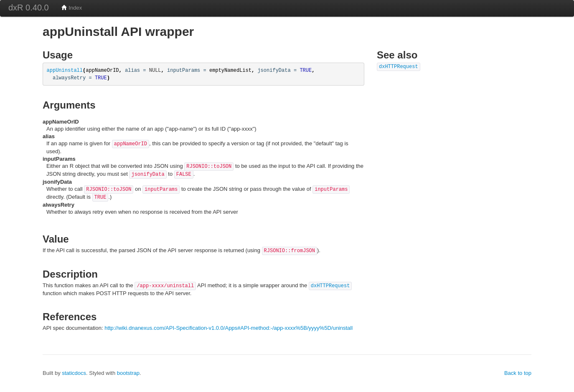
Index (72, 8)
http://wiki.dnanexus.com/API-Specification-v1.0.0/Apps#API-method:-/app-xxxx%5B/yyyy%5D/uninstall (229, 328)
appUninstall (65, 71)
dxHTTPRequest (330, 286)
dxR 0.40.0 (29, 8)
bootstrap (128, 373)
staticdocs (74, 373)
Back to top (518, 373)
